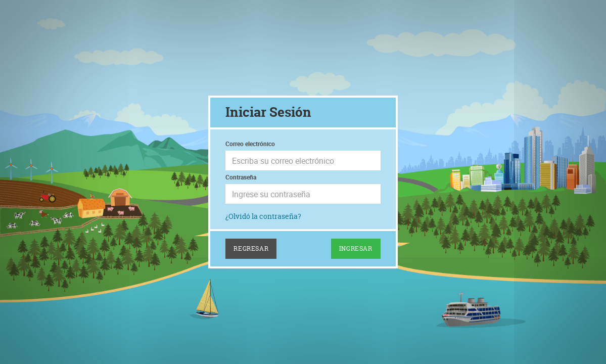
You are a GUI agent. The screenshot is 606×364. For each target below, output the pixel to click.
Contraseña (241, 177)
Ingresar (356, 248)
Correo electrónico (250, 144)
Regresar (251, 248)
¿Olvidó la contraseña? (263, 216)
